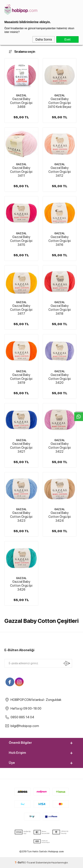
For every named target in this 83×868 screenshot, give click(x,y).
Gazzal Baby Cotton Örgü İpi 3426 (21, 586)
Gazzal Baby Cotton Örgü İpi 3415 (21, 241)
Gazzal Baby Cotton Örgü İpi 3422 (60, 448)
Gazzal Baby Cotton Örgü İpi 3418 (60, 310)
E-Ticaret (30, 863)
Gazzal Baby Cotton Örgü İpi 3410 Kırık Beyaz (60, 103)
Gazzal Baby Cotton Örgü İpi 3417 (21, 310)
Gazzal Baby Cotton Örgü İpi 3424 (60, 517)
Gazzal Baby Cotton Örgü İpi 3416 (60, 241)
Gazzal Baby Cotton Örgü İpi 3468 (21, 103)
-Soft (19, 863)
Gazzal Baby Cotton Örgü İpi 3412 (60, 172)
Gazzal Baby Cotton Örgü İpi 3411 (21, 172)
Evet (67, 39)
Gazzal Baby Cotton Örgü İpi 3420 (60, 379)
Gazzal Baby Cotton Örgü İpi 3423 (21, 517)
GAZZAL (21, 95)
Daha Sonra (44, 39)
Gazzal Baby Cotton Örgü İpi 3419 (21, 379)
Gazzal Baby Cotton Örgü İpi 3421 (21, 448)
